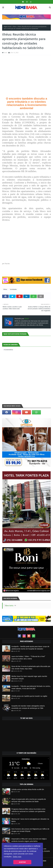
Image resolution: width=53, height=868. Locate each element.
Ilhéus (15, 27)
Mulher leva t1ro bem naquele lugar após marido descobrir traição (29, 678)
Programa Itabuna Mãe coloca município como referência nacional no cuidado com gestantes (28, 810)
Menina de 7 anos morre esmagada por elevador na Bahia (30, 820)
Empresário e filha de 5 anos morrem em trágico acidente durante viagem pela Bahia (29, 840)
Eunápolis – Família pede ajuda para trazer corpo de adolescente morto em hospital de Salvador (30, 648)
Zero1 (6, 53)
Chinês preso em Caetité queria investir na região (29, 696)
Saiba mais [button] (17, 857)
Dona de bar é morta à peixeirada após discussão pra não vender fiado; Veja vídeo (31, 668)
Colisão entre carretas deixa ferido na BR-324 (28, 789)
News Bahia (9, 606)
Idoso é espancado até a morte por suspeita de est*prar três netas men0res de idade (29, 800)
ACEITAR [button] (22, 862)
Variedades (13, 289)
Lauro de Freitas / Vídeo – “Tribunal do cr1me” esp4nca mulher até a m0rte (28, 658)
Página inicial (8, 27)
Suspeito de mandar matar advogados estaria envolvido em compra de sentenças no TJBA (28, 707)
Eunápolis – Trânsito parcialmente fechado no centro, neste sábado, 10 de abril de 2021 (31, 687)
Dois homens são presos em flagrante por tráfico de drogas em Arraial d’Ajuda (30, 830)
